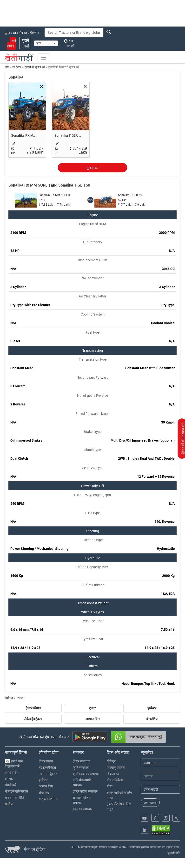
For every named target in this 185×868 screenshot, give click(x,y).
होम (7, 67)
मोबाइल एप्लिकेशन (17, 791)
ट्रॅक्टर (92, 708)
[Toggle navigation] (44, 58)
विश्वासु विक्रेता (116, 767)
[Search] (74, 32)
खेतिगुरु (111, 761)
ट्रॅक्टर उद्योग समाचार (85, 791)
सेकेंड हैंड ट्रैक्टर (33, 719)
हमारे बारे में (12, 772)
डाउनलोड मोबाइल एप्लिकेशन (22, 33)
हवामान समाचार (83, 809)
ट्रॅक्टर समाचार (81, 761)
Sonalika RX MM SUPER (25, 135)
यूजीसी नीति (174, 853)
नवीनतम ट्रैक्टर (48, 774)
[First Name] (160, 763)
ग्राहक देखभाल (48, 799)
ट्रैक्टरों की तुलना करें (35, 67)
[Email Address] (160, 789)
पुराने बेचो (25, 43)
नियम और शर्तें (158, 847)
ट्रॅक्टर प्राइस (46, 761)
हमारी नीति (173, 847)
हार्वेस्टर (152, 708)
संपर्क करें (11, 785)
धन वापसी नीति (14, 797)
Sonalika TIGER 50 (68, 135)
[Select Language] (46, 43)
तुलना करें (93, 168)
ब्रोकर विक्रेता (115, 780)
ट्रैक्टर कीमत (33, 708)
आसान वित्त (92, 719)
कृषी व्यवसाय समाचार (86, 774)
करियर (9, 779)
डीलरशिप (152, 719)
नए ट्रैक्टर (17, 67)
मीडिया (9, 804)
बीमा (110, 786)
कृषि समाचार (81, 767)
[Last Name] (160, 776)
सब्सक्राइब (150, 803)
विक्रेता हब (113, 774)
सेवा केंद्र (44, 792)
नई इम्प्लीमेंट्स (47, 767)
